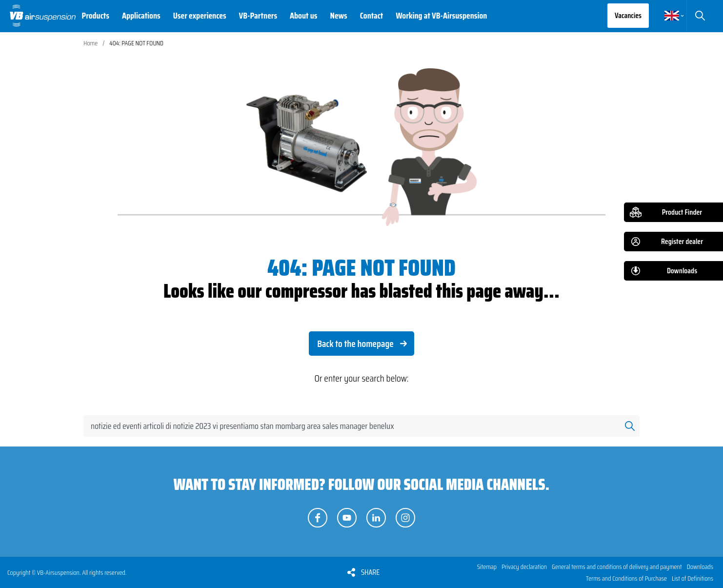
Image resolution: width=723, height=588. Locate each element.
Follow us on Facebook (318, 518)
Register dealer (682, 241)
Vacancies (628, 15)
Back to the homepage (355, 344)
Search (630, 426)
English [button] (672, 16)
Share (370, 572)
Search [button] (700, 16)
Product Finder (682, 212)
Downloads (682, 271)
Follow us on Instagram (405, 518)
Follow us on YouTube (347, 518)
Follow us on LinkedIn (376, 518)
